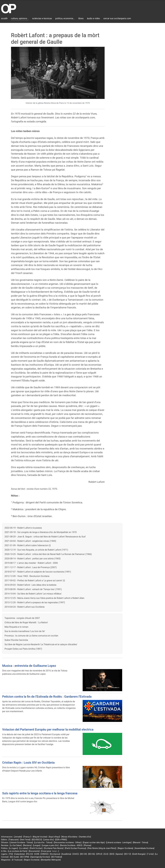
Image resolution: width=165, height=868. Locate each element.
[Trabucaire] (14, 840)
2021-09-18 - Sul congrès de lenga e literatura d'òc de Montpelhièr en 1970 (41, 532)
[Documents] (34, 851)
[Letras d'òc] (49, 840)
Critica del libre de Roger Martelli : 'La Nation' (26, 622)
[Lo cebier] (24, 848)
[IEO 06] (91, 854)
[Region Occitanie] (32, 860)
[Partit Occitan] (36, 848)
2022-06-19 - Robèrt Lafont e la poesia (23, 528)
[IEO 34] (83, 854)
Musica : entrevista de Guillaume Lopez (29, 666)
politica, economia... (65, 18)
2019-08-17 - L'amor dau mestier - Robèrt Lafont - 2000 (31, 563)
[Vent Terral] (25, 840)
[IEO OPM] (25, 857)
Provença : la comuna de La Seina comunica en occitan (31, 636)
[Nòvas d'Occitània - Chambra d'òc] (76, 837)
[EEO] (112, 854)
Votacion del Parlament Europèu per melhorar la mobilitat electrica (48, 729)
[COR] (37, 854)
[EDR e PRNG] (61, 840)
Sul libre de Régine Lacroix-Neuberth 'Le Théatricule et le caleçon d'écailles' (41, 644)
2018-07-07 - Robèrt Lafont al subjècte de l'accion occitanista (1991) (38, 572)
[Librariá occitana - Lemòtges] (119, 842)
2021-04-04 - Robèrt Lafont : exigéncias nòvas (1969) (30, 541)
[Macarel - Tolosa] (140, 842)
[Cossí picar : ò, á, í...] (50, 851)
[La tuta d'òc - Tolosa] (43, 842)
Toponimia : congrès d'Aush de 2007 (22, 618)
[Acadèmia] (66, 854)
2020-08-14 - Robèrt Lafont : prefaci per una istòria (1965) (33, 559)
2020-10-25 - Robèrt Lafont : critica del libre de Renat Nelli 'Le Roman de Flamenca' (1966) (48, 554)
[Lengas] (37, 845)
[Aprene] (119, 854)
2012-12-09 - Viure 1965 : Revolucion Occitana (27, 576)
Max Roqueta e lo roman (16, 627)
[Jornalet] (18, 837)
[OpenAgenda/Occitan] (40, 857)
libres (81, 18)
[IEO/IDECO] (37, 840)
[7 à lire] (150, 854)
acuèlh (4, 18)
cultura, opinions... (20, 18)
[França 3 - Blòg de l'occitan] (35, 837)
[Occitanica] (55, 854)
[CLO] (106, 854)
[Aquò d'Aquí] (54, 837)
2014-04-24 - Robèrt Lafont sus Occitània (25, 607)
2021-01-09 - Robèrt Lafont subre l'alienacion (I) (28, 545)
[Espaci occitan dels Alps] (94, 842)
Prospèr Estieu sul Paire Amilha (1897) (23, 649)
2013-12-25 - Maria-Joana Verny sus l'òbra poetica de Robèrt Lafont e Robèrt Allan (44, 598)
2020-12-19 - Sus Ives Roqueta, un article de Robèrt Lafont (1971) (36, 550)
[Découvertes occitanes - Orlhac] (68, 842)
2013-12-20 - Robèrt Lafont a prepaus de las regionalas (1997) (35, 602)
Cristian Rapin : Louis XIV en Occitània (28, 763)
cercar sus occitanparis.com (117, 18)
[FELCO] (29, 854)
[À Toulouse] (17, 860)
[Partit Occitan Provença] (75, 848)
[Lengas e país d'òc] (50, 845)
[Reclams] (27, 845)
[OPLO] (99, 854)
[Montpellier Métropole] (51, 860)
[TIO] (11, 854)
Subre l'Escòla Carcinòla (16, 640)
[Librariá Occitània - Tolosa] (21, 842)
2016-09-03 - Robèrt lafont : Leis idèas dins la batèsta (30, 585)
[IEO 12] (128, 854)
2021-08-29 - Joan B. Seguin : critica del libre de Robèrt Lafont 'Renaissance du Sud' (45, 537)
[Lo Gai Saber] (16, 845)
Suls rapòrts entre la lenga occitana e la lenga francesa (40, 793)
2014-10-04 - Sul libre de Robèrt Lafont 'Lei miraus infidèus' (33, 594)
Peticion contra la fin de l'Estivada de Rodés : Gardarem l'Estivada (47, 697)
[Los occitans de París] (18, 851)
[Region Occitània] (125, 848)
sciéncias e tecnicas (42, 18)
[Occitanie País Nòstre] (54, 848)
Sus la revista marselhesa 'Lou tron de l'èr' (25, 631)
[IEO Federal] (57, 857)
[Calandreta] (19, 854)
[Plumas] (88, 845)
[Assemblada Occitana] (145, 848)
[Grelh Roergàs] (139, 854)
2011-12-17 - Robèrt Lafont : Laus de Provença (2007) (31, 567)
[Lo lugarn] (13, 848)
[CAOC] (75, 854)
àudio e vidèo (93, 18)
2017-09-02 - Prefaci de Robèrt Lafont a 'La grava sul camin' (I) (35, 581)
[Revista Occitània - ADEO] (71, 845)
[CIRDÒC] (45, 854)
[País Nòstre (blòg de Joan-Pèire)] (102, 848)
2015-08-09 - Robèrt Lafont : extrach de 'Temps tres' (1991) (33, 589)
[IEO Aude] (14, 857)
